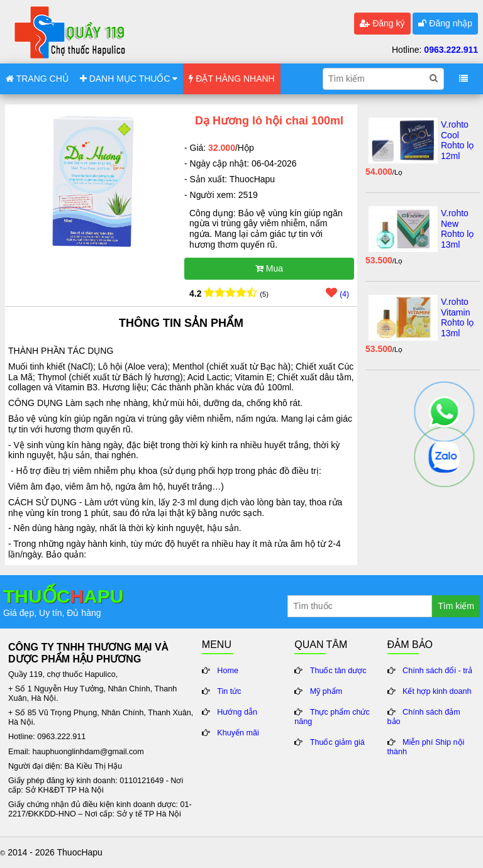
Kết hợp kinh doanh (437, 691)
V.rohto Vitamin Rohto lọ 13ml (457, 317)
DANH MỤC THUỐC (129, 79)
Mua (269, 268)
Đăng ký (382, 23)
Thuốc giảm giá (337, 742)
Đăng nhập (445, 23)
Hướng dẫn (237, 712)
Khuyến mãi (238, 733)
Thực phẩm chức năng (332, 717)
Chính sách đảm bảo (424, 717)
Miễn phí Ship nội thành (426, 747)
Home (228, 671)
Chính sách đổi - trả (437, 671)
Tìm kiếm (456, 606)
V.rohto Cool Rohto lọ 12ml (457, 140)
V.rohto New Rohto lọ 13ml (457, 229)
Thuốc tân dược (338, 671)
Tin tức (229, 691)
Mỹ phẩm (326, 691)
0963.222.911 (451, 50)
